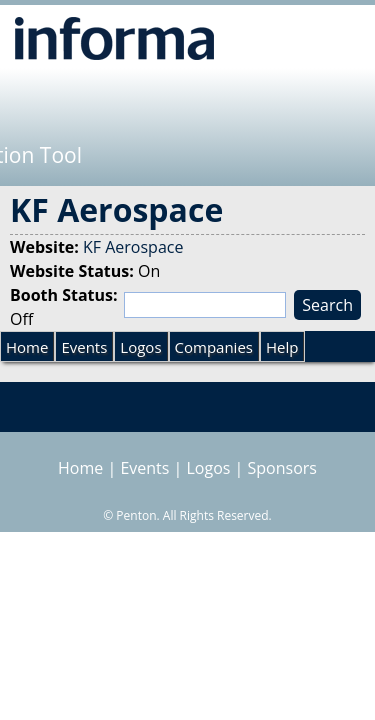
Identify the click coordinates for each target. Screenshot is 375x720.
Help (282, 347)
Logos (140, 347)
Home (27, 347)
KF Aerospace (133, 247)
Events (84, 347)
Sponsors (282, 468)
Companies (214, 347)
